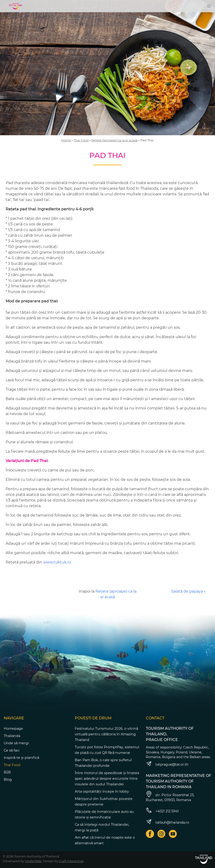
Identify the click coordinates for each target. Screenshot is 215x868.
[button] (209, 6)
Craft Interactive (71, 861)
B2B (7, 772)
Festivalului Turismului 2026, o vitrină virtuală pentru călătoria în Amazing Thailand (106, 734)
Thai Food (81, 140)
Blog (8, 779)
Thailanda (12, 736)
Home (66, 140)
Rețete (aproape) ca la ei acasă (115, 140)
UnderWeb (33, 861)
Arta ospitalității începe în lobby (102, 791)
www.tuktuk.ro (57, 562)
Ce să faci (12, 750)
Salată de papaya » (188, 591)
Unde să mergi (16, 743)
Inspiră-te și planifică (21, 758)
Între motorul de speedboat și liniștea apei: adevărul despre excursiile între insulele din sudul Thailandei (107, 779)
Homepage (13, 729)
